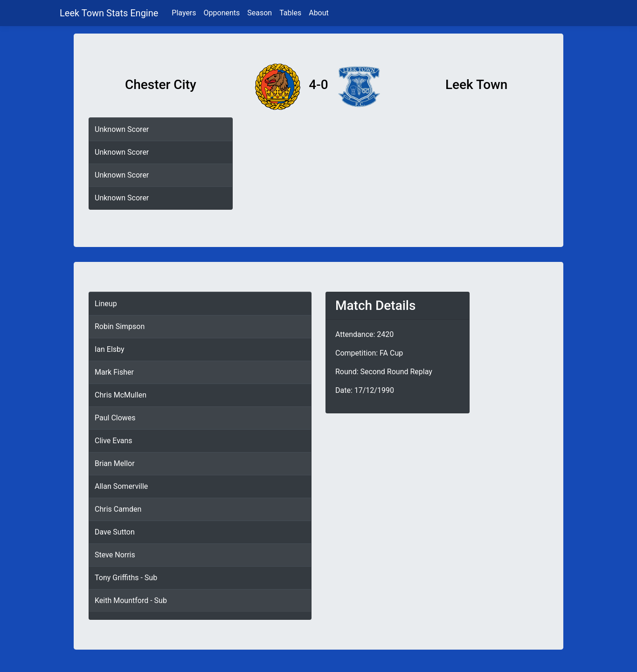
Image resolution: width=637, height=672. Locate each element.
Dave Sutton (115, 532)
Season (260, 13)
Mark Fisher (114, 372)
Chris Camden (118, 509)
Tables (290, 13)
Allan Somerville (121, 486)
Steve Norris (115, 555)
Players (184, 13)
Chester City (161, 85)
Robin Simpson (120, 326)
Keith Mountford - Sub (131, 600)
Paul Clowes (115, 418)
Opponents (222, 13)
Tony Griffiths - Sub (126, 578)
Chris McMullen (121, 395)
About (319, 13)
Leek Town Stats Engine (110, 13)
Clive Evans (114, 441)
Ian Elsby (110, 349)
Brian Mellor (115, 463)
